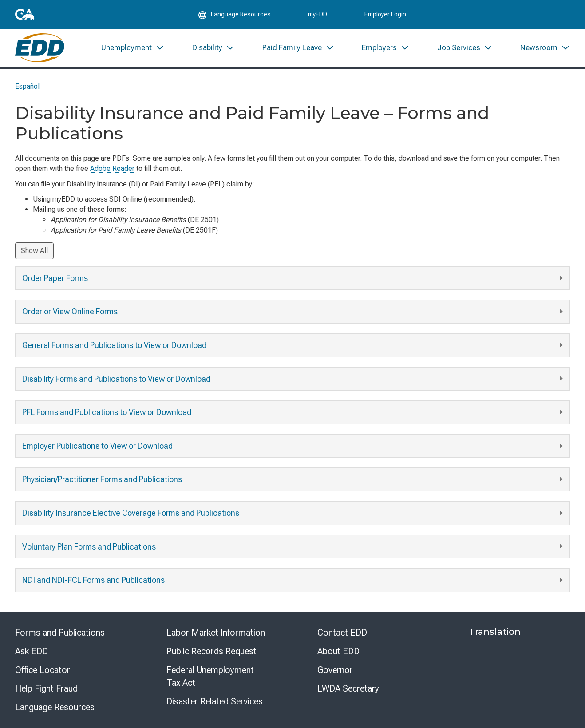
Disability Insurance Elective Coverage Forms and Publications (294, 513)
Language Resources (55, 707)
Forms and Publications (60, 633)
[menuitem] (133, 48)
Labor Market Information (216, 633)
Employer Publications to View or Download (294, 446)
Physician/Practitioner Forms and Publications (294, 480)
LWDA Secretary (348, 688)
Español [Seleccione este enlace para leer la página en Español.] (27, 86)
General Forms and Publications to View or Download (294, 346)
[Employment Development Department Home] (40, 48)
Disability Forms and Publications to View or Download (294, 379)
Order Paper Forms (294, 279)
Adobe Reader (112, 168)
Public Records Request (211, 651)
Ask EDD (32, 651)
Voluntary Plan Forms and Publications (294, 547)
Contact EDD (342, 633)
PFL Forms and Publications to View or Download (294, 413)
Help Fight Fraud (46, 688)
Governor (335, 670)
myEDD (318, 14)
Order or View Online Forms (294, 312)
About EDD (338, 651)
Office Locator (43, 670)
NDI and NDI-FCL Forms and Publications (294, 580)
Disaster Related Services (215, 701)
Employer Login (385, 14)
